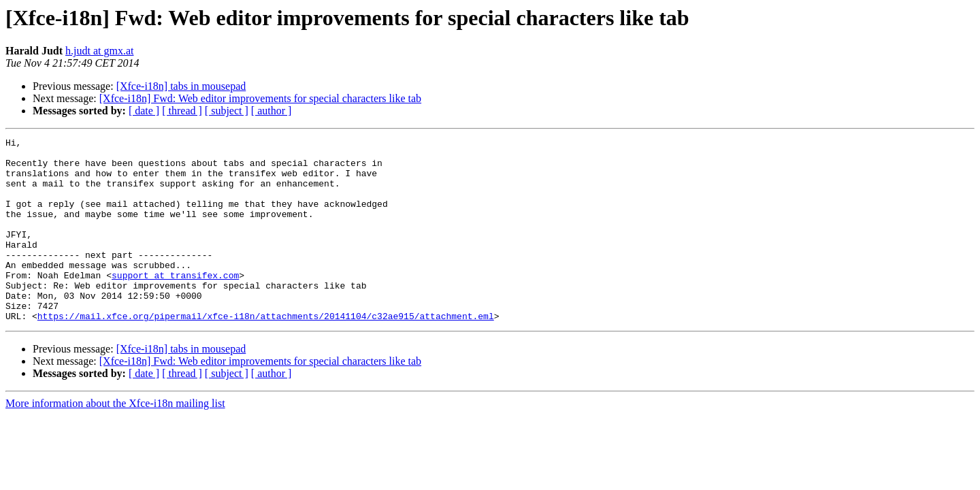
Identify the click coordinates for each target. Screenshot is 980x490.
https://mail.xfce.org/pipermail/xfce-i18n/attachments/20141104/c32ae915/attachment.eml (266, 353)
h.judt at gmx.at (99, 51)
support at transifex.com (175, 304)
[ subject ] (227, 111)
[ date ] (144, 111)
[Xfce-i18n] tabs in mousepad (181, 86)
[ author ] (272, 111)
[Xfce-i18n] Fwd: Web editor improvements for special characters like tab (260, 98)
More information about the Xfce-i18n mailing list (115, 440)
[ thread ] (182, 111)
